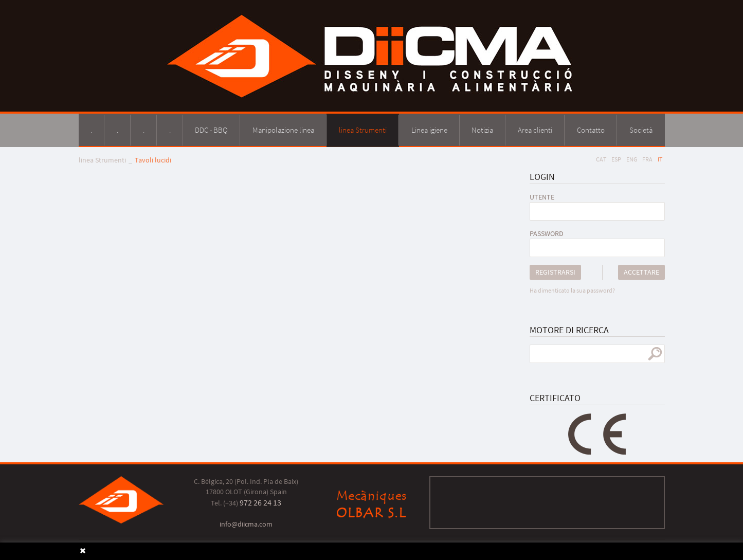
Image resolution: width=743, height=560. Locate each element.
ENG (632, 159)
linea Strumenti (102, 160)
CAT (601, 159)
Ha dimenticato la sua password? (572, 290)
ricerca (655, 354)
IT (660, 159)
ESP (616, 159)
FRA (647, 159)
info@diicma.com (246, 524)
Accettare (641, 272)
